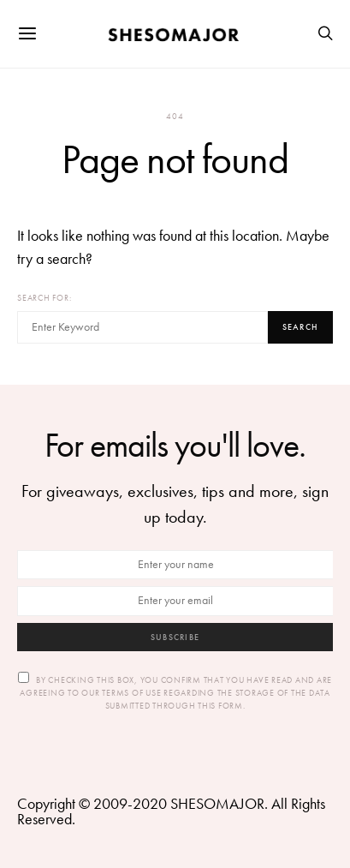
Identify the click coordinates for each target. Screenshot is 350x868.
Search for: (44, 298)
